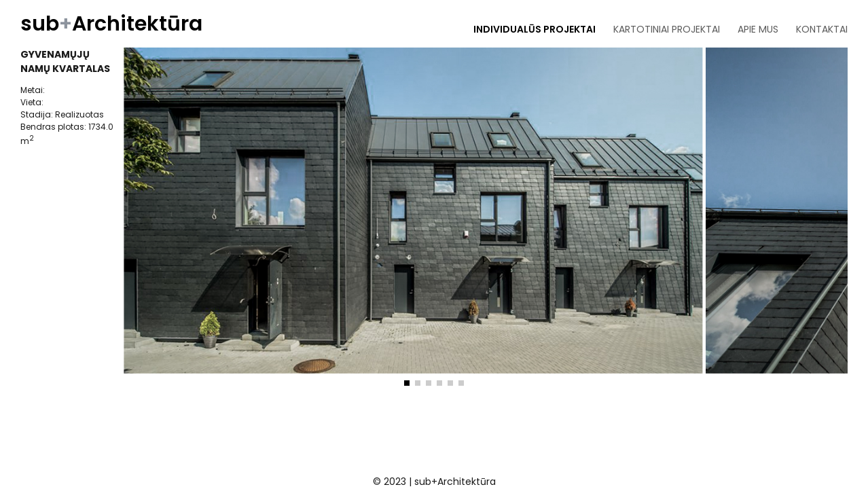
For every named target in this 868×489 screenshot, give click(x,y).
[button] (407, 383)
